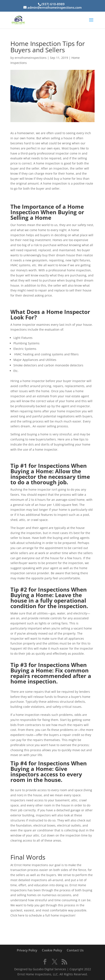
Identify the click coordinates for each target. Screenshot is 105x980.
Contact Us (75, 950)
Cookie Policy (52, 950)
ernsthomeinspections (31, 58)
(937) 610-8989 (53, 4)
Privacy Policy (27, 950)
